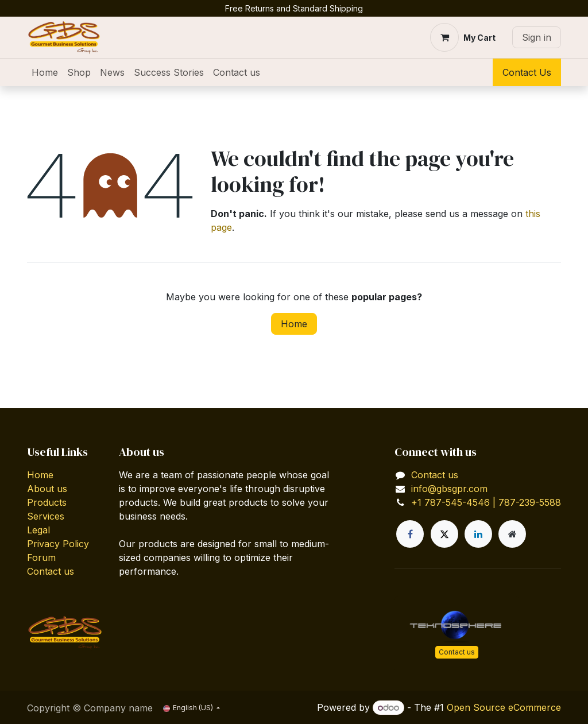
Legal (38, 530)
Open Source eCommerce (504, 707)
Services (46, 516)
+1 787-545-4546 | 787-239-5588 (486, 502)
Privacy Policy (58, 544)
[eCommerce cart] (463, 37)
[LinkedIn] (478, 534)
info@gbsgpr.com (449, 489)
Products (47, 502)
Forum (41, 557)
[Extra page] (512, 534)
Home (294, 324)
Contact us (51, 571)
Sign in (537, 37)
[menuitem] (45, 72)
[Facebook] (410, 534)
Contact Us (527, 72)
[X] (444, 534)
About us (47, 489)
